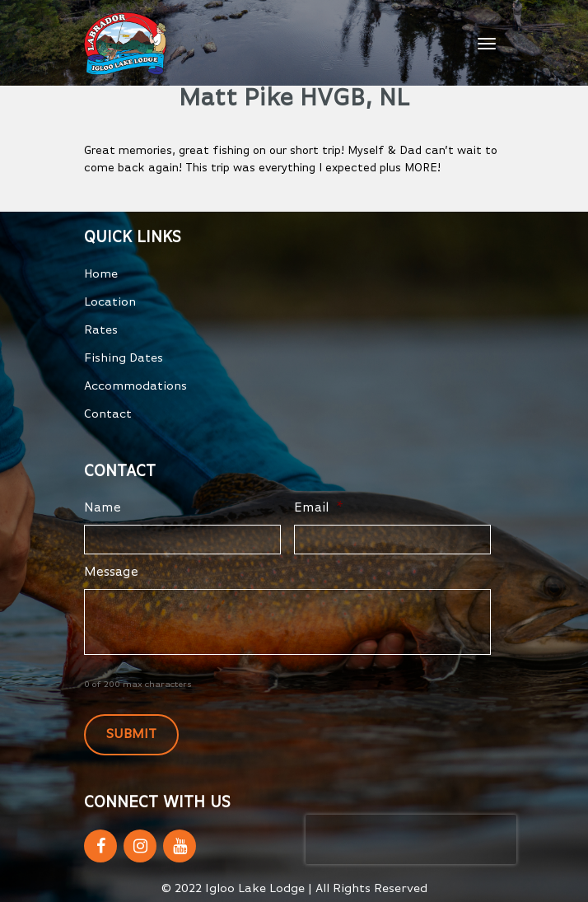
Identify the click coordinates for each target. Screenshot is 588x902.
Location (110, 302)
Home (101, 274)
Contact (108, 414)
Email (319, 508)
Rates (101, 330)
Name (103, 508)
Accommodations (135, 386)
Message (111, 573)
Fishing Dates (124, 358)
